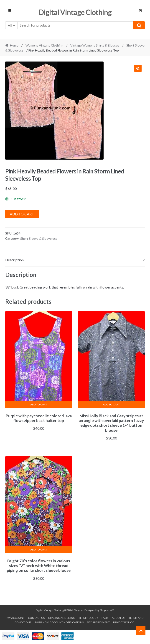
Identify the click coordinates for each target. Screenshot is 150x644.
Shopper (79, 610)
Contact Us (36, 618)
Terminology (88, 618)
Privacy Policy (123, 622)
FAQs (105, 618)
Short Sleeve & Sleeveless (39, 238)
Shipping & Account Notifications (59, 622)
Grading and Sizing (62, 618)
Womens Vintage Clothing (44, 45)
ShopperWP (107, 610)
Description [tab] (14, 260)
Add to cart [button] (39, 404)
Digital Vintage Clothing (75, 12)
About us (118, 618)
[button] (138, 68)
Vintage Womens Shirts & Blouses (95, 45)
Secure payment (98, 622)
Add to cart (22, 214)
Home (14, 45)
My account (16, 618)
